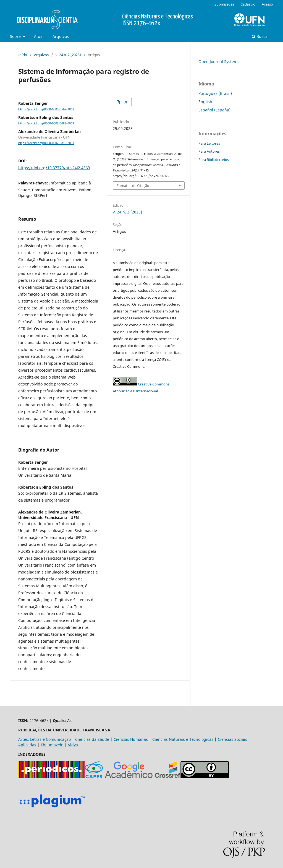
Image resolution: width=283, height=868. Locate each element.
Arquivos (61, 36)
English (205, 102)
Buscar (260, 36)
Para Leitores (209, 143)
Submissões (224, 4)
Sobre (16, 36)
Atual (39, 36)
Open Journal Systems (219, 62)
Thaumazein (52, 745)
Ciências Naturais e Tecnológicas (183, 739)
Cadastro (248, 4)
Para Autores (209, 151)
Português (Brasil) (215, 93)
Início (23, 55)
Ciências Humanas (131, 739)
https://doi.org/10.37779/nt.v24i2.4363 (54, 168)
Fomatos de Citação (133, 186)
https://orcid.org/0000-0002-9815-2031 (46, 143)
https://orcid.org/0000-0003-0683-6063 (46, 123)
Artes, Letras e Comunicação (44, 739)
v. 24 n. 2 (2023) (68, 55)
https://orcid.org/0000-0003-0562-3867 (46, 109)
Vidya (73, 745)
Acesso (267, 4)
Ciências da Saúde (92, 739)
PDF (124, 102)
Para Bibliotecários (214, 160)
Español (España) (214, 110)
